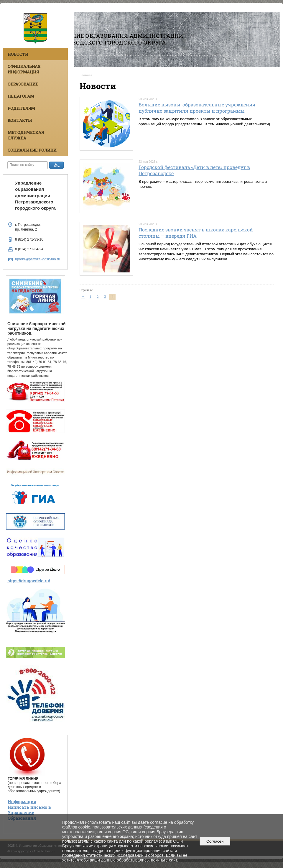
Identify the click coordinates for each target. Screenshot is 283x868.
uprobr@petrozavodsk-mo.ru (38, 259)
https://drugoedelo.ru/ (29, 581)
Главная (86, 75)
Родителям (21, 108)
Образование (23, 84)
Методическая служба (26, 135)
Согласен (215, 841)
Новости (18, 54)
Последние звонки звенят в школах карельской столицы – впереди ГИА (196, 233)
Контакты (20, 120)
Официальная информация (24, 69)
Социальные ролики (32, 150)
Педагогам (21, 96)
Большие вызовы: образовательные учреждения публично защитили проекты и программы (197, 108)
